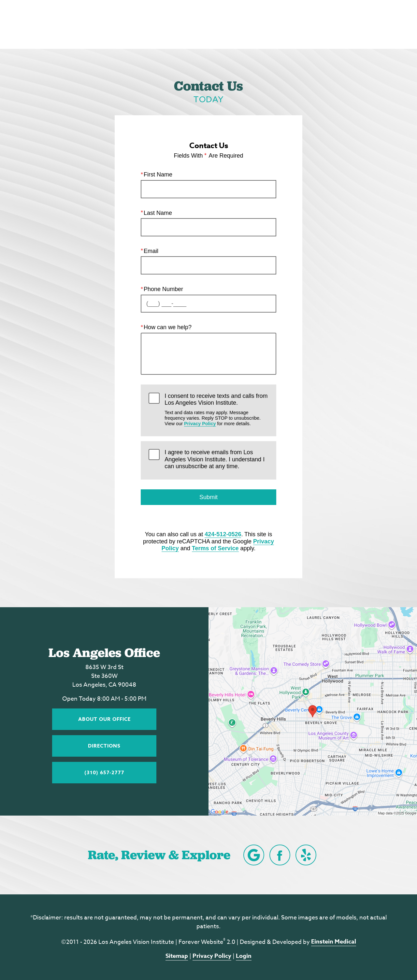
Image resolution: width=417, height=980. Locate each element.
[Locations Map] (313, 711)
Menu (381, 24)
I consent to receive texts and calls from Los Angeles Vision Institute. (216, 409)
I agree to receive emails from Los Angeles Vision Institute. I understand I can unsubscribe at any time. (215, 459)
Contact (342, 24)
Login (244, 956)
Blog (221, 24)
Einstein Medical (334, 942)
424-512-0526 (223, 534)
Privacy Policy (200, 424)
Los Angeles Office (104, 652)
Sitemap (177, 956)
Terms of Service (215, 548)
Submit (208, 497)
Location (303, 24)
